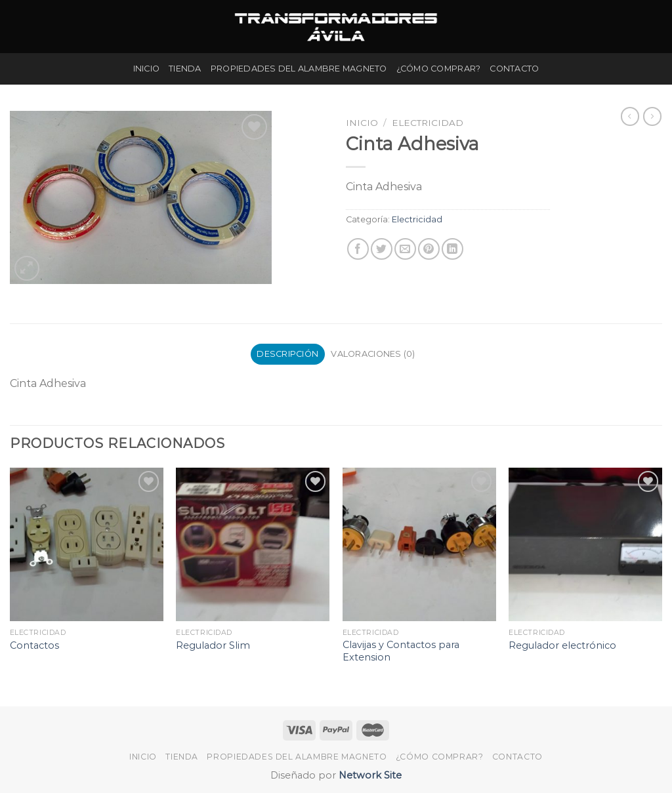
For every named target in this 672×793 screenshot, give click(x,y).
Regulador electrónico (562, 645)
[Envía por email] (405, 249)
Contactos (34, 645)
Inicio (147, 69)
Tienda (185, 69)
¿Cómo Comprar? (439, 69)
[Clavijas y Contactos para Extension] (419, 544)
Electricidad (428, 123)
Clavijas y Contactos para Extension (401, 651)
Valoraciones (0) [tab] (373, 354)
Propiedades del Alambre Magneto (299, 69)
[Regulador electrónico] (585, 544)
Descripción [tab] (287, 354)
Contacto (514, 69)
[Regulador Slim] (253, 544)
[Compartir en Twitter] (382, 249)
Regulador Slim (213, 645)
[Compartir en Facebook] (358, 249)
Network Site (369, 775)
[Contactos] (87, 544)
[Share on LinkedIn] (452, 249)
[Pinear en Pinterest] (429, 249)
